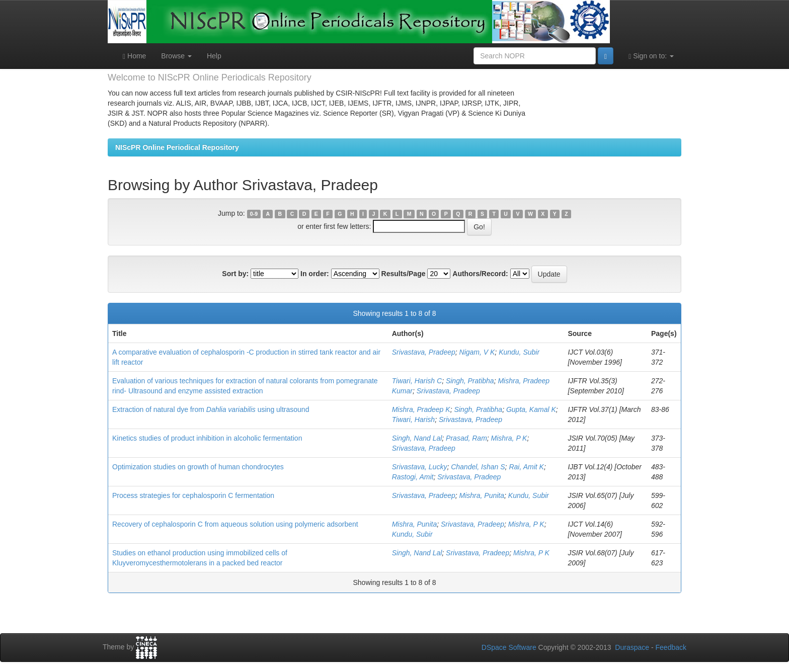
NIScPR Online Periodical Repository (177, 147)
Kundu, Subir (519, 352)
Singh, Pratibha (470, 381)
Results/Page (404, 274)
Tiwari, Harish (413, 419)
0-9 (254, 214)
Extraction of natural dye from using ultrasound (211, 409)
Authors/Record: (480, 274)
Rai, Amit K (526, 467)
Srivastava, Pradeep (424, 352)
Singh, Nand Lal (417, 438)
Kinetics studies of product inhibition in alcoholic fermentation (207, 438)
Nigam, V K (477, 352)
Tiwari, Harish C (417, 381)
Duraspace (632, 647)
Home (134, 56)
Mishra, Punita (482, 495)
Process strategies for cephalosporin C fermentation (193, 495)
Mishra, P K (509, 438)
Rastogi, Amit (413, 477)
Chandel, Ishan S (478, 467)
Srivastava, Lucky (420, 467)
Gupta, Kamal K (531, 409)
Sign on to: (651, 56)
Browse (176, 56)
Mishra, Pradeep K (421, 409)
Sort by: (235, 274)
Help (214, 56)
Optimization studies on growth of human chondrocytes (198, 467)
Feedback (671, 647)
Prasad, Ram (466, 438)
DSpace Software (509, 647)
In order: (315, 274)
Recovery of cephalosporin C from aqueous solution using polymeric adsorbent (235, 524)
